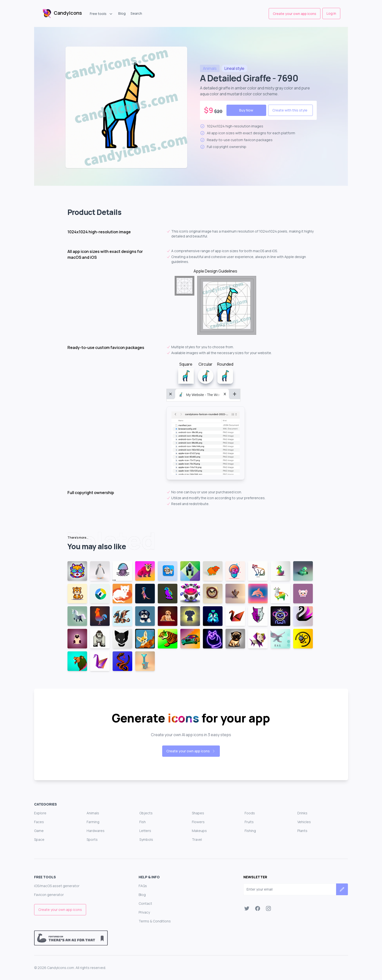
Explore (40, 813)
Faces (39, 822)
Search (136, 13)
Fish (143, 822)
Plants (302, 831)
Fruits (249, 822)
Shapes (198, 813)
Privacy (144, 912)
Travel (197, 839)
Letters (145, 831)
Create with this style (290, 110)
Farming (93, 822)
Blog (122, 13)
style (234, 68)
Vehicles (304, 822)
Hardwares (96, 831)
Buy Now (246, 110)
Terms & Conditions (155, 921)
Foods (250, 813)
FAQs (143, 886)
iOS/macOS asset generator (57, 886)
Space (39, 839)
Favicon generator (49, 895)
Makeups (199, 831)
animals (210, 68)
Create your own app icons (295, 14)
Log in (331, 13)
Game (39, 831)
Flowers (198, 822)
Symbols (146, 839)
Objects (146, 813)
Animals (93, 813)
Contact (145, 903)
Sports (92, 839)
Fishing (250, 831)
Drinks (302, 813)
